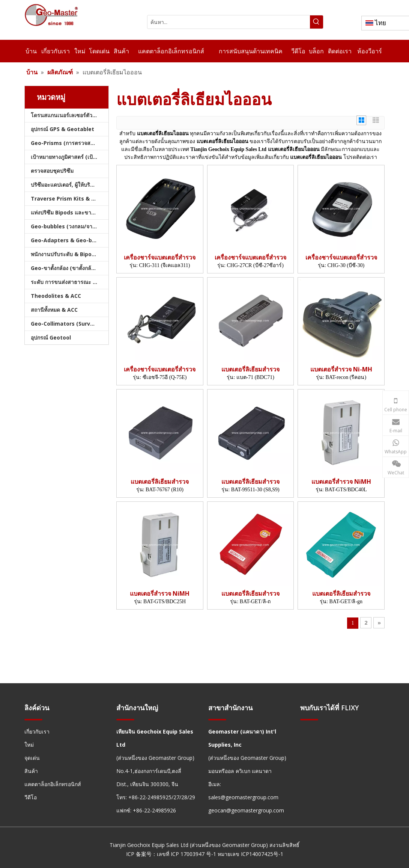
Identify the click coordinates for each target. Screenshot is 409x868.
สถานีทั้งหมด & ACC (54, 310)
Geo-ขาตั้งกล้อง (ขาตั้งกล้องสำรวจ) (70, 268)
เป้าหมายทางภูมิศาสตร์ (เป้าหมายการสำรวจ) (70, 157)
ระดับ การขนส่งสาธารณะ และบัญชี (70, 282)
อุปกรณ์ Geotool (51, 337)
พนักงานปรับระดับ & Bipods (64, 254)
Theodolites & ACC (56, 296)
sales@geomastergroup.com (243, 797)
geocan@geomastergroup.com (246, 810)
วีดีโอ (31, 797)
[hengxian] (33, 719)
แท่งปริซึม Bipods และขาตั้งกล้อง (70, 212)
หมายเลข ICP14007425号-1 (250, 854)
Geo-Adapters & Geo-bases (68, 240)
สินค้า (31, 771)
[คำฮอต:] (317, 22)
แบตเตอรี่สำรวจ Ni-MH (341, 369)
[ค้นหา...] (229, 22)
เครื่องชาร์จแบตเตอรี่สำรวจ (160, 257)
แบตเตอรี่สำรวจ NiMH (341, 482)
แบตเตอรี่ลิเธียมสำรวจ (250, 369)
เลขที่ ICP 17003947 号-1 (186, 854)
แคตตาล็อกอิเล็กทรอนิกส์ (53, 784)
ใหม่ (29, 745)
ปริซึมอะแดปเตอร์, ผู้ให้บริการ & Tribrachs (70, 185)
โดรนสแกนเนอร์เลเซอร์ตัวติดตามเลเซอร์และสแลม (70, 115)
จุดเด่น (32, 758)
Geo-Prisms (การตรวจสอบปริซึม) (70, 143)
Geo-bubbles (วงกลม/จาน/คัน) (69, 226)
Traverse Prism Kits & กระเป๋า (70, 199)
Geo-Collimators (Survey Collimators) (70, 324)
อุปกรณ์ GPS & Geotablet (62, 129)
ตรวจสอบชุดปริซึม (52, 171)
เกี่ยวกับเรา (37, 731)
